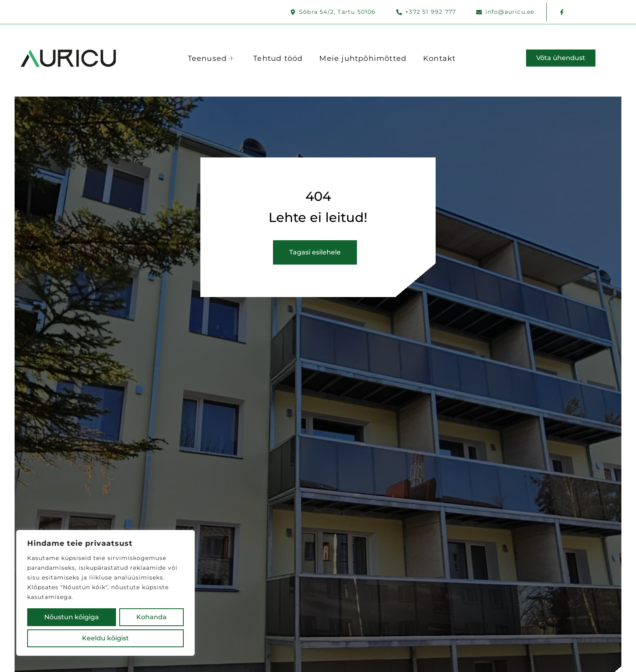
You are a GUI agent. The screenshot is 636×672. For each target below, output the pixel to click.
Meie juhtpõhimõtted (364, 58)
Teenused (209, 58)
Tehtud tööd (278, 58)
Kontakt (442, 58)
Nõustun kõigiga (106, 638)
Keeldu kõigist (141, 617)
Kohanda (61, 617)
